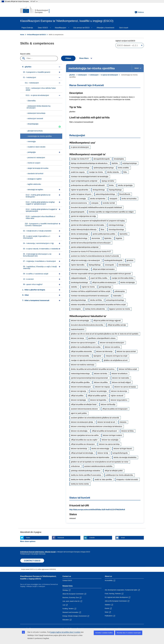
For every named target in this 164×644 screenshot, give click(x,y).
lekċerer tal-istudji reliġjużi (121, 382)
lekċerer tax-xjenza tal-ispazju (125, 387)
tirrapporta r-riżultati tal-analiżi (127, 479)
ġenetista (130, 260)
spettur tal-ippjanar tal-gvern (81, 194)
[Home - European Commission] (35, 10)
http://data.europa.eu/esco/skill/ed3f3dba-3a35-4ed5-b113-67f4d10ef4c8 (97, 510)
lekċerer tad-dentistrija (79, 449)
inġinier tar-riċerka (88, 287)
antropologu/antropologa (115, 300)
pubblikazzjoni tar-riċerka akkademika (119, 475)
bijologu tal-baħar (108, 181)
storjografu (113, 199)
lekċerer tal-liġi (103, 453)
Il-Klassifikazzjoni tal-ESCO (36, 35)
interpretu (123, 422)
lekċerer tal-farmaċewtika (80, 356)
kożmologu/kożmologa (79, 238)
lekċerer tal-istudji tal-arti (106, 422)
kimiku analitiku (123, 168)
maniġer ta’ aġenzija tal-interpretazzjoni (85, 360)
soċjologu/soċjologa (129, 163)
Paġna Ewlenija (27, 28)
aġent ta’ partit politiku (79, 413)
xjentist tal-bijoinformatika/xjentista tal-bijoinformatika (90, 457)
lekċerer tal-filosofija (108, 404)
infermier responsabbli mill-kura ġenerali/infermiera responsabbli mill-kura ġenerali (101, 274)
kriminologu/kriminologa (80, 269)
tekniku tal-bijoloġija (128, 282)
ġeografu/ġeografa (78, 212)
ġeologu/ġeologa (105, 287)
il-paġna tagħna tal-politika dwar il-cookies (65, 632)
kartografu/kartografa (120, 453)
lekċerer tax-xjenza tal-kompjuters (83, 343)
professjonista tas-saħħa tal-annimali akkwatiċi (88, 185)
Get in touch (124, 28)
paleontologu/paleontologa (105, 194)
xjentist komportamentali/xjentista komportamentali (89, 378)
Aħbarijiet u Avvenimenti (105, 28)
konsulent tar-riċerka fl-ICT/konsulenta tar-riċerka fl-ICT (91, 252)
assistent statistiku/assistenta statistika (98, 466)
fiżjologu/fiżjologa (115, 190)
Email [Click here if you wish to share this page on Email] (123, 538)
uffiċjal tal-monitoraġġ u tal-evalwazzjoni (85, 260)
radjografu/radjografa (79, 278)
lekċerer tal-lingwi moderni (112, 435)
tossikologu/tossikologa (79, 282)
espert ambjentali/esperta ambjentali (84, 181)
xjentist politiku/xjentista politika (104, 234)
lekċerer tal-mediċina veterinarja (83, 365)
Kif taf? (34, 1)
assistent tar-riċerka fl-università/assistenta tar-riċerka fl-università (95, 256)
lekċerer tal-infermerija (104, 351)
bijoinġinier (97, 356)
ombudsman (75, 466)
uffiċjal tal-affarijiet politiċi (114, 471)
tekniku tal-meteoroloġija (100, 449)
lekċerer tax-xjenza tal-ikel (126, 351)
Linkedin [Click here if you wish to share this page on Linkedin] (92, 538)
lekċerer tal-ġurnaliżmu (119, 400)
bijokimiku (108, 238)
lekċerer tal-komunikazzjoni (81, 387)
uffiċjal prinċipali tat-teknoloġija (82, 453)
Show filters (84, 58)
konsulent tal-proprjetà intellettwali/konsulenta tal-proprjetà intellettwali (96, 207)
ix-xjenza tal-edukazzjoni (110, 75)
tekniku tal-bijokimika (98, 199)
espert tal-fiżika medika (99, 278)
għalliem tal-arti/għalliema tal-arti (116, 360)
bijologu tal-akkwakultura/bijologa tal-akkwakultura (89, 163)
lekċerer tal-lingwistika (98, 400)
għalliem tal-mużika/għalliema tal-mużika (86, 347)
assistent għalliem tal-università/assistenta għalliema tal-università (95, 418)
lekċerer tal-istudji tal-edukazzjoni (112, 343)
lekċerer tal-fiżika (127, 431)
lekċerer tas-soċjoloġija (110, 440)
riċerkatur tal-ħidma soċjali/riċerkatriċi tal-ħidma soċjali (91, 291)
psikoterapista (120, 291)
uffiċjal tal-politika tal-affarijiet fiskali (84, 404)
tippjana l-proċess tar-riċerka (120, 309)
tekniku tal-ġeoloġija (125, 185)
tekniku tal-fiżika (96, 300)
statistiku (74, 287)
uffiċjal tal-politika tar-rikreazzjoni (83, 444)
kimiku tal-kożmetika (129, 199)
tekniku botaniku (113, 172)
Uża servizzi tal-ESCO (81, 28)
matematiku (117, 296)
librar (103, 230)
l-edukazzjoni (82, 75)
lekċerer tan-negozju (102, 387)
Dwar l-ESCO (43, 28)
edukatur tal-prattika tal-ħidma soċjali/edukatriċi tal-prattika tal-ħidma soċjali (98, 305)
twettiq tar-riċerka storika (80, 484)
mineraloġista (76, 309)
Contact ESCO (67, 580)
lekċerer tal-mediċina (112, 347)
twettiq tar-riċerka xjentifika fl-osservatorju (86, 475)
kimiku (111, 185)
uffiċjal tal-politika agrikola (97, 396)
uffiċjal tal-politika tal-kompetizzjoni (104, 431)
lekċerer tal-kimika (101, 374)
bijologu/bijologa (95, 265)
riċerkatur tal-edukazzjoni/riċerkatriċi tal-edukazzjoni (90, 296)
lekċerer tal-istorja (77, 338)
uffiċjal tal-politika (77, 396)
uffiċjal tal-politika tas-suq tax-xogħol (84, 440)
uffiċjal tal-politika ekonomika (81, 351)
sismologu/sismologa (116, 230)
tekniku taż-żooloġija (78, 199)
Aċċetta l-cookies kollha (104, 633)
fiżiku (125, 172)
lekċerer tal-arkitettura (119, 374)
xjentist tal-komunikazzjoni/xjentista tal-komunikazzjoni (91, 243)
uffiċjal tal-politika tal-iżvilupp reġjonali (107, 321)
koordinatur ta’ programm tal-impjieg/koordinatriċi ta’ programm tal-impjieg (98, 221)
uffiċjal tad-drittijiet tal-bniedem (104, 269)
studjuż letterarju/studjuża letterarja (84, 230)
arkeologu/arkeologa (78, 300)
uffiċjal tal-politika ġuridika (80, 382)
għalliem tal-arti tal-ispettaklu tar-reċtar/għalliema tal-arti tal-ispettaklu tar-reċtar (100, 462)
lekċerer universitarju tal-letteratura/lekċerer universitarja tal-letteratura (96, 427)
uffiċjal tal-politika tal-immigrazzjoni (115, 409)
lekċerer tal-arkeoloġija (79, 431)
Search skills (25, 54)
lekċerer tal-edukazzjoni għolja (82, 422)
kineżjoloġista (119, 159)
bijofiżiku (115, 163)
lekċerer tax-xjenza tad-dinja (109, 444)
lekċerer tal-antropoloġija (80, 321)
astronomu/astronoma (79, 203)
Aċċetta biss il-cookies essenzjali (129, 633)
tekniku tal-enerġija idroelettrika (125, 457)
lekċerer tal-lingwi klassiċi (123, 449)
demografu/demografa (102, 159)
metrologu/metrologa (116, 225)
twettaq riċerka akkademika (95, 309)
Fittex (68, 58)
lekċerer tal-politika (101, 382)
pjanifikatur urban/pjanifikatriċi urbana (102, 338)
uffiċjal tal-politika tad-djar (117, 325)
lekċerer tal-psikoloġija (98, 391)
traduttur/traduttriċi (78, 329)
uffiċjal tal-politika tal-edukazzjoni (104, 282)
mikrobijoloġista (124, 265)
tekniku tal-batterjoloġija (80, 234)
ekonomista (96, 238)
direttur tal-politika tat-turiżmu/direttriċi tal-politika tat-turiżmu (93, 369)
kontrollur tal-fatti (109, 203)
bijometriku (123, 234)
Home (22, 35)
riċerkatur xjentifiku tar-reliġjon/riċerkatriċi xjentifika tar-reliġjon (111, 212)
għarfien (72, 75)
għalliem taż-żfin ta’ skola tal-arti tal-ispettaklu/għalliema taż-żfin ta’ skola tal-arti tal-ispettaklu (105, 334)
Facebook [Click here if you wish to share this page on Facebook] (61, 538)
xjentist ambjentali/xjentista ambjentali (85, 247)
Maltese (139, 12)
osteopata (95, 203)
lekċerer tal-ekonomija (119, 391)
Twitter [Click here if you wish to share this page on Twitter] (28, 538)
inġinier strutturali (117, 396)
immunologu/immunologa (80, 168)
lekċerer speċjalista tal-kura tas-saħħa (85, 435)
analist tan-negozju (78, 172)
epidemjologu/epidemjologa (104, 168)
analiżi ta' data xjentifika (103, 479)
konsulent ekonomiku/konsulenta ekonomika (87, 325)
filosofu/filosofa (125, 194)
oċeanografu (109, 265)
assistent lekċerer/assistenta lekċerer (84, 409)
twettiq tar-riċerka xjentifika (81, 479)
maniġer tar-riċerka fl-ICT (80, 159)
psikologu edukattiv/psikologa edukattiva (86, 471)
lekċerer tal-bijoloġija (78, 400)
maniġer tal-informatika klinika (122, 278)
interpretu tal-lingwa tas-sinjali (116, 356)
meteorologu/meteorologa (80, 374)
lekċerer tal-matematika (121, 378)
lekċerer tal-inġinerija (78, 391)
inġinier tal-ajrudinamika (80, 190)
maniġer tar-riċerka (96, 172)
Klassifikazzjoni (60, 28)
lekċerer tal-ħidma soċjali (128, 369)
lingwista (119, 238)
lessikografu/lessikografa (113, 260)
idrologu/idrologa (99, 190)
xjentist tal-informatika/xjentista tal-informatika (88, 225)
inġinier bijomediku (78, 265)
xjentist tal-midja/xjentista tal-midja (83, 216)
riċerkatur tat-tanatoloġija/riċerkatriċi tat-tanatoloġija (90, 177)
